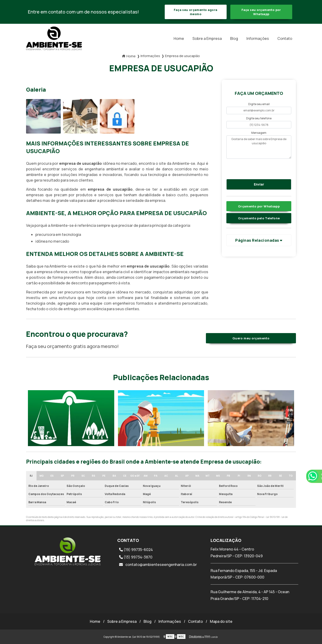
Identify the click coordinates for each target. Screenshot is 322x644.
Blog (234, 38)
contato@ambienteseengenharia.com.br (158, 565)
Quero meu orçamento (251, 338)
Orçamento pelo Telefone (259, 218)
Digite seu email (259, 104)
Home (179, 38)
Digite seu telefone (259, 118)
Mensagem (259, 133)
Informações (258, 38)
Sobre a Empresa (207, 38)
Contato (285, 38)
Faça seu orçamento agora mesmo (196, 12)
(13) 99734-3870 (136, 557)
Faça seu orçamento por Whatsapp (261, 12)
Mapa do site (221, 621)
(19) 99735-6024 (136, 550)
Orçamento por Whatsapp (259, 206)
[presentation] (255, 168)
